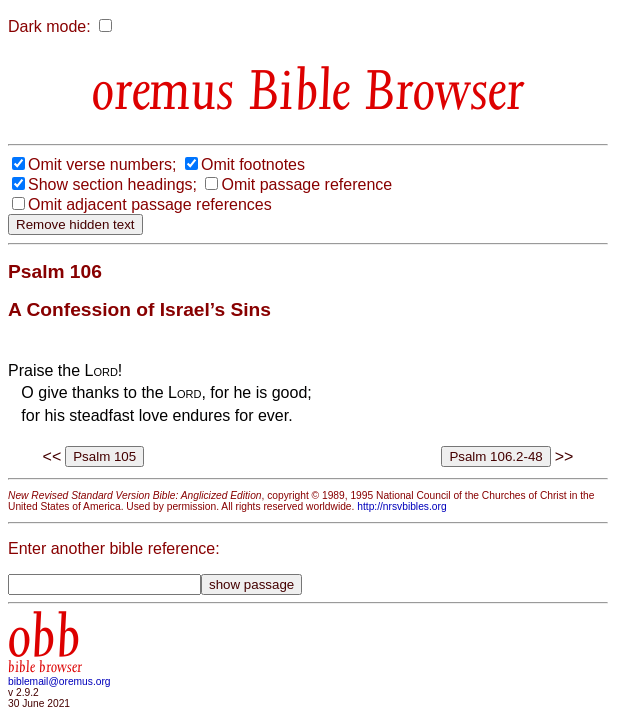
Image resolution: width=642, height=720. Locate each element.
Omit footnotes (253, 164)
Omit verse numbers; (102, 164)
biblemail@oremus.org (59, 681)
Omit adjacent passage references (150, 204)
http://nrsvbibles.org (401, 506)
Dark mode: (49, 26)
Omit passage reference (306, 184)
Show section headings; (112, 184)
